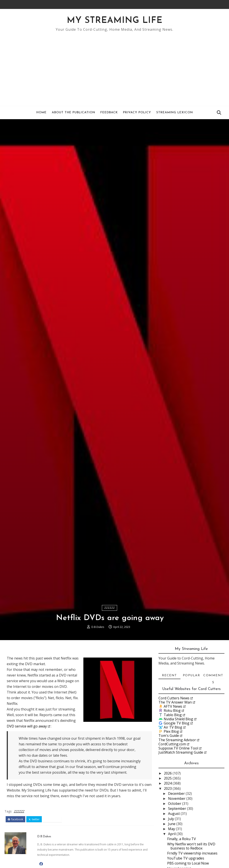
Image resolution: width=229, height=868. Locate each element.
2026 (168, 773)
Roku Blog (172, 710)
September (178, 809)
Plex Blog (171, 731)
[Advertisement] (114, 67)
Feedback (109, 113)
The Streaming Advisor (177, 740)
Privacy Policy (137, 113)
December (177, 793)
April (172, 834)
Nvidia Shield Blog (178, 719)
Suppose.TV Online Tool (178, 748)
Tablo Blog (173, 715)
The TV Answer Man (175, 702)
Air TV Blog (173, 727)
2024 (168, 783)
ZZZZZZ (109, 608)
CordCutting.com (172, 744)
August (174, 814)
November (177, 798)
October (175, 804)
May (172, 829)
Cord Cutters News (174, 698)
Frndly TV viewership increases (192, 853)
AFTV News (173, 706)
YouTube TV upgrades (186, 858)
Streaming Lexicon (175, 113)
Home (41, 113)
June (172, 824)
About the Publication (73, 113)
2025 (168, 778)
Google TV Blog (177, 723)
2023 (168, 788)
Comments (213, 676)
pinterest (52, 819)
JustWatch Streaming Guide (181, 752)
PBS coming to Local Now (188, 863)
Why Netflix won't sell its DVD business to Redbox (191, 846)
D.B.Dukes (98, 627)
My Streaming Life (115, 21)
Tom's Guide (169, 736)
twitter (34, 819)
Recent (169, 676)
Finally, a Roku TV (182, 839)
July (171, 819)
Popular (192, 676)
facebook (15, 819)
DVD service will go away (27, 726)
